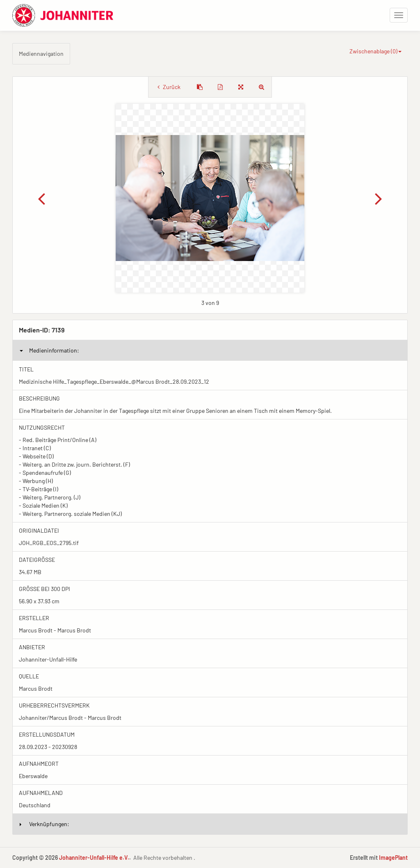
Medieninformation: (49, 350)
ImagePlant (393, 858)
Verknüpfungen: (45, 824)
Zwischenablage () (375, 51)
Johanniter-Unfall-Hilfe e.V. (94, 858)
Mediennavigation (41, 54)
